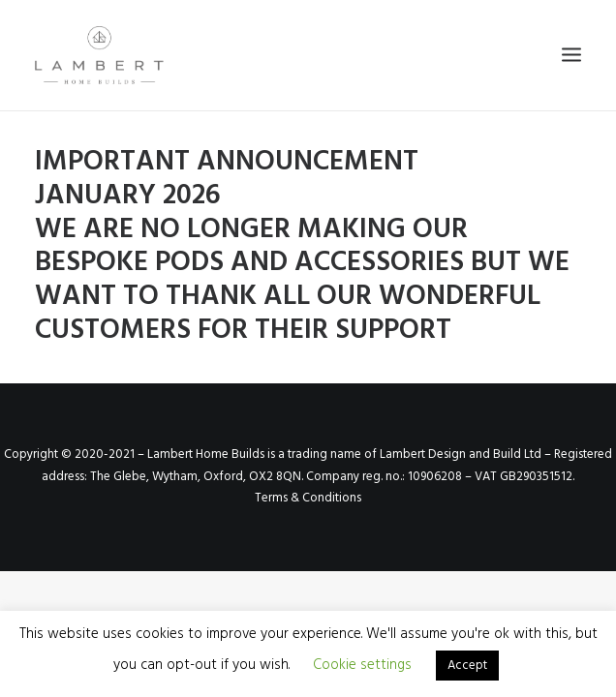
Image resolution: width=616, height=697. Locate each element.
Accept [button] (467, 666)
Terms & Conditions (308, 498)
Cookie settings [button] (362, 665)
